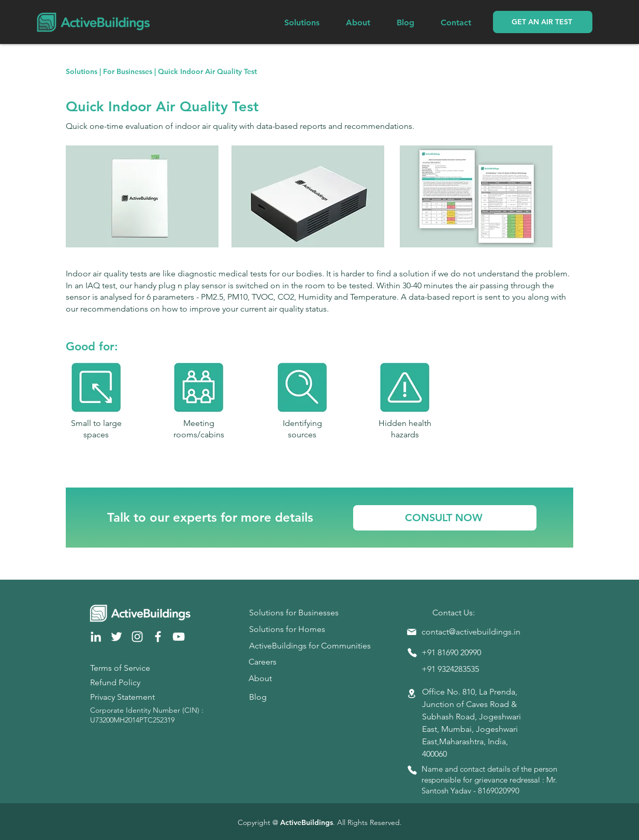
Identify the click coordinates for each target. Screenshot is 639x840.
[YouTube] (179, 637)
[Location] (412, 694)
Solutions (82, 71)
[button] (543, 22)
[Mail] (412, 632)
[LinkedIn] (96, 637)
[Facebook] (158, 637)
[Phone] (412, 653)
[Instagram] (137, 637)
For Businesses (128, 71)
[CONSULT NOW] (445, 518)
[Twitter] (117, 637)
